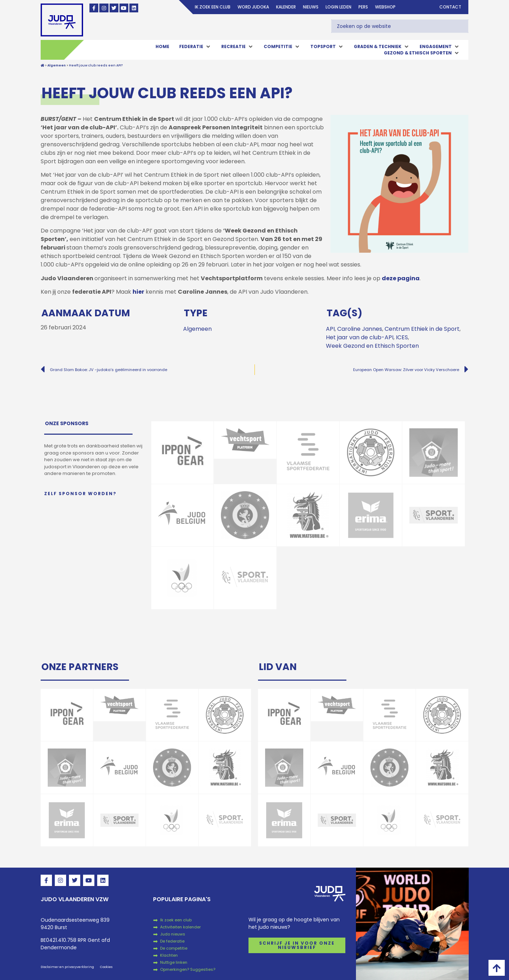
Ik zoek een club (213, 7)
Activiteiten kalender (180, 927)
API (330, 329)
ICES (402, 337)
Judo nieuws (173, 934)
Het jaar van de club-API (360, 337)
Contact (450, 7)
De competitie (174, 948)
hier (138, 292)
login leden (338, 7)
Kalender (286, 7)
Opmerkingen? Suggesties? (188, 969)
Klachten (169, 955)
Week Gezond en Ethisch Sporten (372, 346)
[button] (195, 47)
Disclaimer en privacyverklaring (67, 967)
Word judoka (253, 7)
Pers (363, 7)
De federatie (172, 941)
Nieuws (311, 7)
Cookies (106, 967)
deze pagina (401, 278)
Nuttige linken (174, 962)
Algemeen (197, 329)
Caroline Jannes (360, 329)
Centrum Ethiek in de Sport (422, 329)
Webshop (385, 7)
